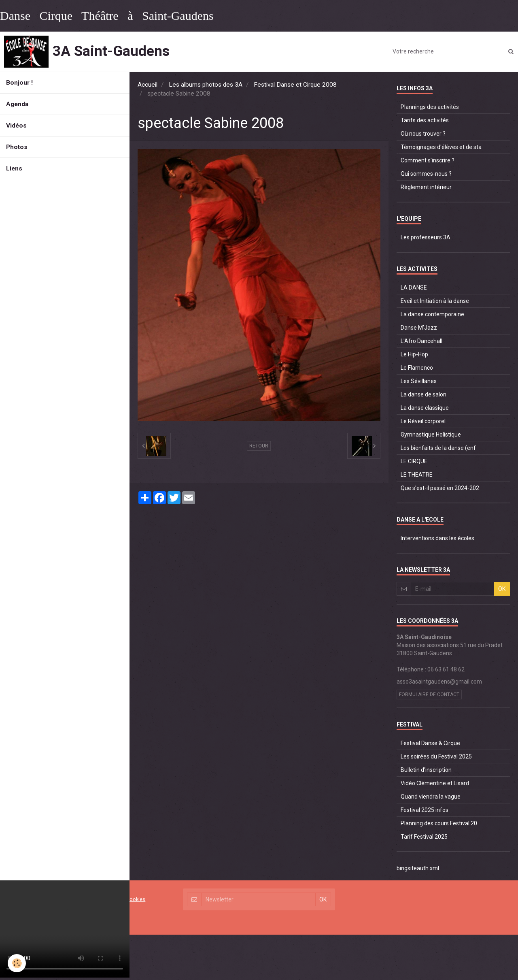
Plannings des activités (430, 107)
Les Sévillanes (419, 381)
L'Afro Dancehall (421, 341)
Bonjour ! (19, 83)
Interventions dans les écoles (437, 538)
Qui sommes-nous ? (426, 174)
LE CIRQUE (414, 461)
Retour (259, 446)
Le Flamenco (417, 368)
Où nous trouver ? (423, 134)
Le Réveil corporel (423, 421)
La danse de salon (424, 394)
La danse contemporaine (432, 314)
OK (502, 589)
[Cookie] (17, 963)
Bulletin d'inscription (426, 770)
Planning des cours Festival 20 (439, 823)
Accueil (148, 85)
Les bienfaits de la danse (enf (438, 448)
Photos (17, 147)
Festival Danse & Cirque (430, 743)
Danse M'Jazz (419, 328)
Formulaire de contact (429, 695)
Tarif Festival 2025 (424, 837)
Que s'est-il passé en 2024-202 (440, 488)
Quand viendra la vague (431, 797)
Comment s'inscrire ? (428, 160)
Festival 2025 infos (425, 810)
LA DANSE (414, 288)
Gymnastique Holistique (431, 435)
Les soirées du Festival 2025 (436, 756)
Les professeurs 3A (426, 237)
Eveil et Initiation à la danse (435, 301)
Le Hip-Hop (414, 354)
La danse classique (425, 408)
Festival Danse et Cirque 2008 (295, 85)
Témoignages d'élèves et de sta (441, 147)
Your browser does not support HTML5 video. (65, 929)
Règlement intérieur (426, 187)
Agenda (17, 104)
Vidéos (16, 126)
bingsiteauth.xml (418, 868)
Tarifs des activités (425, 120)
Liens (14, 168)
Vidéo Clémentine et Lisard (435, 783)
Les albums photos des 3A (206, 85)
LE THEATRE (417, 475)
